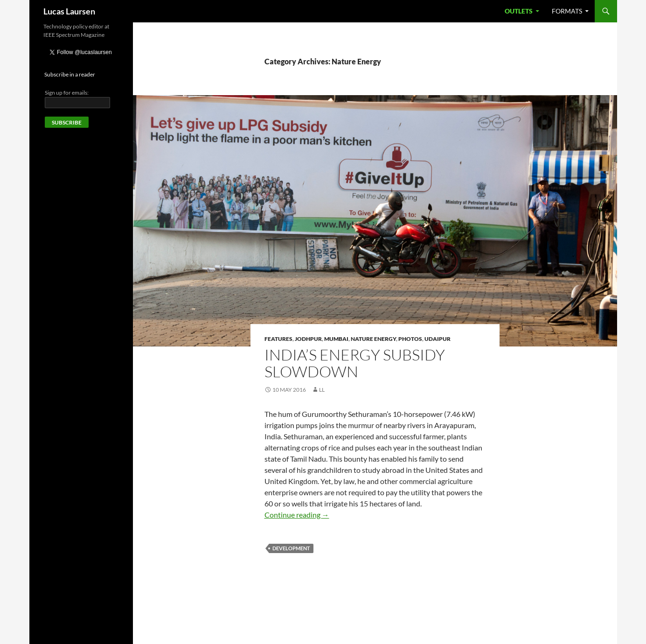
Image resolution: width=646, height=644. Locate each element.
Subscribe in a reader (70, 74)
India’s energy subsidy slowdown (355, 363)
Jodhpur (308, 339)
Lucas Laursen (69, 11)
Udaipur (438, 339)
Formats (567, 11)
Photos (410, 339)
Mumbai (336, 339)
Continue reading (297, 515)
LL (322, 390)
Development (291, 548)
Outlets (519, 11)
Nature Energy (373, 339)
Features (278, 339)
